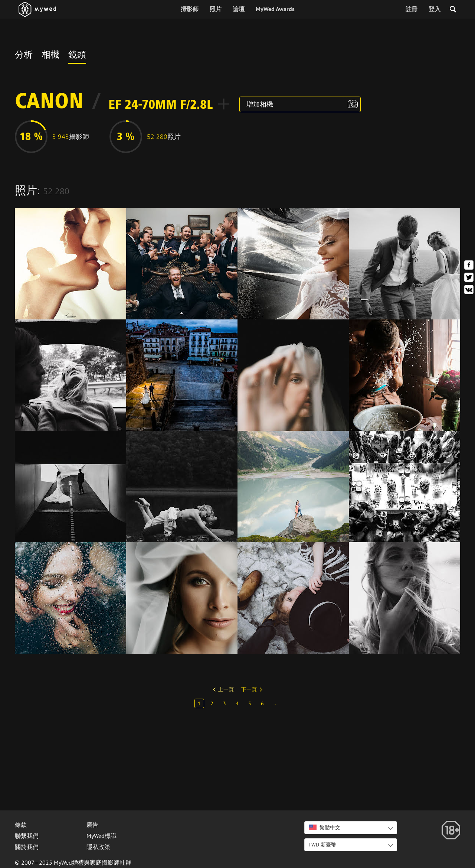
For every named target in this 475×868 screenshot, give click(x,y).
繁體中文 (325, 828)
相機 (50, 56)
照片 (216, 9)
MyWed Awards (275, 9)
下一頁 (249, 689)
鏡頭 (77, 56)
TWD (322, 845)
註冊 (412, 9)
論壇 (239, 9)
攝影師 (190, 9)
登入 (435, 9)
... (276, 703)
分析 (24, 56)
